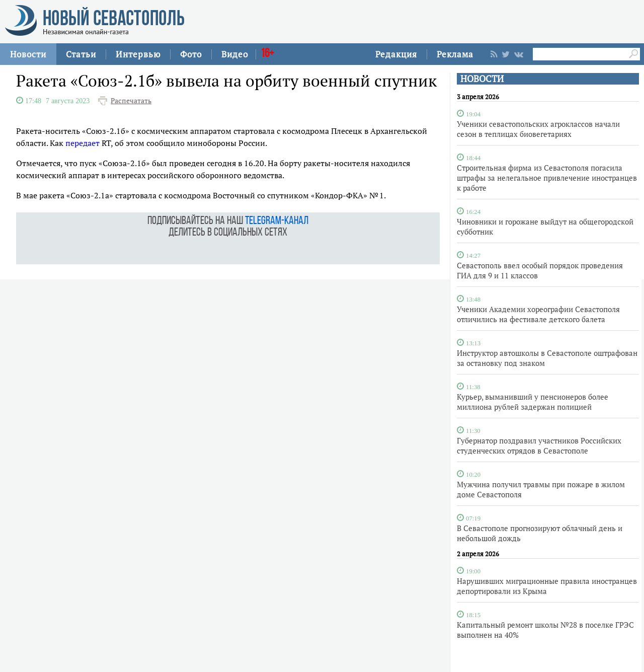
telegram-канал (277, 221)
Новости (28, 54)
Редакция (396, 54)
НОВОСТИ (482, 79)
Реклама (455, 54)
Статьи (81, 54)
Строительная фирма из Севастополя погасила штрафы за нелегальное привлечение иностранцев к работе (547, 178)
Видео (235, 54)
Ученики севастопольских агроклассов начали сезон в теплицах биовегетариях (538, 129)
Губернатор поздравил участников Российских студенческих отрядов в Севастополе (539, 445)
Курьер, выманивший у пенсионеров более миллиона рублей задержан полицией (533, 402)
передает (83, 143)
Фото (191, 54)
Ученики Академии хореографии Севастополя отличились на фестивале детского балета (538, 314)
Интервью (138, 54)
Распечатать (131, 101)
